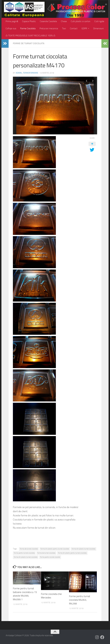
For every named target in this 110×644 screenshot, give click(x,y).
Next (93, 81)
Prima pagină (12, 21)
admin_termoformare (27, 73)
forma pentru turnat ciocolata (24, 553)
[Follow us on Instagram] (97, 637)
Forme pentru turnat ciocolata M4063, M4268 (80, 600)
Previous (87, 81)
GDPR (84, 28)
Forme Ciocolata (28, 28)
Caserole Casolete (48, 21)
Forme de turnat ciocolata (29, 43)
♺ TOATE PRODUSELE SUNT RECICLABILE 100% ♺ (30, 36)
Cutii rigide (99, 21)
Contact (74, 28)
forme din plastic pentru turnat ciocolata (72, 553)
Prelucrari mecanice (49, 28)
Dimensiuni (98, 28)
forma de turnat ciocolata (29, 549)
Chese (64, 21)
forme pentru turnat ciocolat (50, 557)
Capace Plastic (29, 21)
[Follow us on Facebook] (102, 637)
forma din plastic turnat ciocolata (84, 549)
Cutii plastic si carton (81, 21)
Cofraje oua (11, 28)
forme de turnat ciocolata (46, 553)
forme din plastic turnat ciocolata (26, 557)
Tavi (64, 28)
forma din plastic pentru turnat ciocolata (55, 549)
